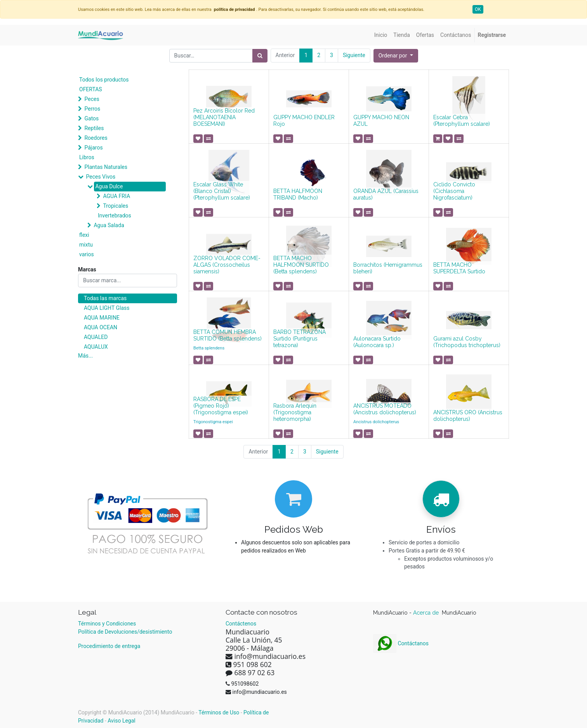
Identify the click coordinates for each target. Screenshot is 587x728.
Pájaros (93, 148)
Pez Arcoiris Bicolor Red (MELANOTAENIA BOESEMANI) (224, 117)
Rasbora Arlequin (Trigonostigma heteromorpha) (295, 412)
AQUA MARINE (102, 318)
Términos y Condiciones (107, 624)
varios (87, 254)
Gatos (91, 118)
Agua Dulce (109, 186)
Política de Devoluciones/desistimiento (125, 632)
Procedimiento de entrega (109, 646)
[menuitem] (381, 35)
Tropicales (115, 206)
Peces (92, 99)
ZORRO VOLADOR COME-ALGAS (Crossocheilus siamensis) (227, 265)
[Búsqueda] (260, 56)
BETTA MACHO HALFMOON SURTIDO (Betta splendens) (301, 265)
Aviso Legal (122, 721)
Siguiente (354, 55)
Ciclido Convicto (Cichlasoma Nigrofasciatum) (454, 191)
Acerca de (427, 613)
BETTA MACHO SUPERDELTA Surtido (459, 268)
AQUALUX (96, 347)
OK (478, 9)
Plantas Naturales (106, 167)
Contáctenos (241, 624)
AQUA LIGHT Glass (107, 308)
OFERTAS (91, 89)
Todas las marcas (105, 298)
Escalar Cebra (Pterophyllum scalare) (462, 121)
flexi (84, 235)
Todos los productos (104, 80)
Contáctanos (401, 643)
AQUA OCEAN (101, 327)
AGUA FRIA (116, 196)
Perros (92, 109)
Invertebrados (115, 215)
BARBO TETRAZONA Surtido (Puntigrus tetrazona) (300, 339)
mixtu (86, 245)
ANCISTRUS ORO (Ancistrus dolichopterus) (468, 416)
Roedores (96, 138)
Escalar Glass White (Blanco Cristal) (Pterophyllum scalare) (222, 191)
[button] (396, 56)
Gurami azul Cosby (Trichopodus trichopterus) (467, 342)
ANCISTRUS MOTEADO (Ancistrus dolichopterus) (385, 409)
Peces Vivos (101, 177)
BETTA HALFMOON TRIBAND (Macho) (298, 194)
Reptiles (94, 128)
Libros (87, 157)
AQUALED (96, 337)
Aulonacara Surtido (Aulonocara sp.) (377, 342)
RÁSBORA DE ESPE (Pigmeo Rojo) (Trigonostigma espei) (221, 406)
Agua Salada (109, 225)
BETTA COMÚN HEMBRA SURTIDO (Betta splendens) (228, 335)
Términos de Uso (219, 712)
